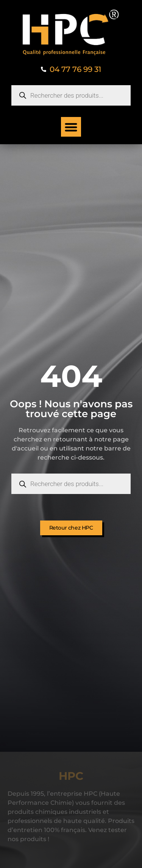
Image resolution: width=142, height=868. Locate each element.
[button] (71, 127)
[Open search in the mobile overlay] (71, 95)
